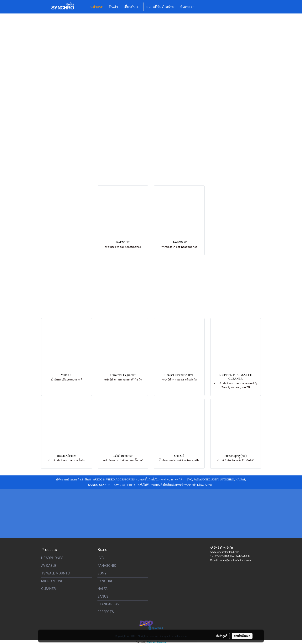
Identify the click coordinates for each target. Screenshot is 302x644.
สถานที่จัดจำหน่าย (160, 7)
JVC (101, 558)
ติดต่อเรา (187, 7)
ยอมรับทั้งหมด (242, 636)
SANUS (103, 596)
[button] (201, 7)
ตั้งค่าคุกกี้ (222, 636)
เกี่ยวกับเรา (132, 7)
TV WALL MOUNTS (55, 573)
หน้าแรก (97, 7)
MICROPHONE (52, 581)
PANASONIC (107, 565)
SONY (102, 573)
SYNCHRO (105, 581)
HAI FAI (103, 589)
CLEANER (49, 589)
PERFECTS (106, 612)
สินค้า (114, 7)
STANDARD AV (108, 604)
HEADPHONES (52, 558)
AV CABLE (49, 565)
